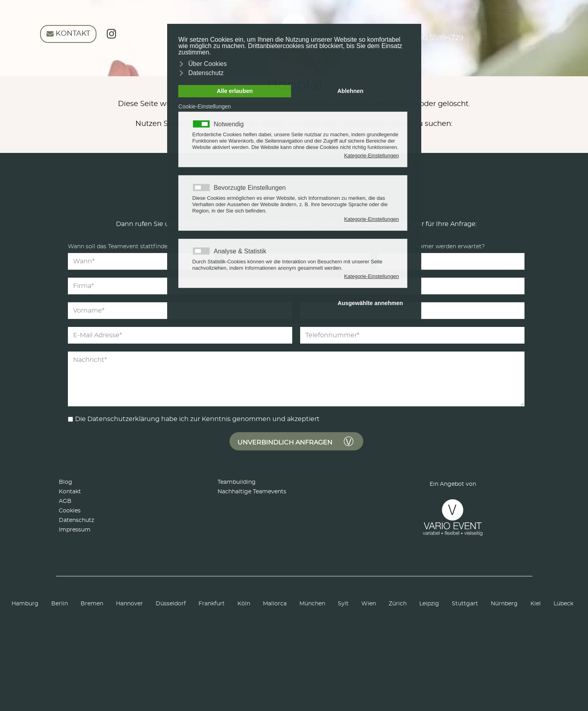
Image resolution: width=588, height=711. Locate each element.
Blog (66, 482)
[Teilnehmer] (451, 261)
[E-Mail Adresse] (180, 335)
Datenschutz (76, 520)
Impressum (75, 530)
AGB (65, 501)
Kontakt (70, 492)
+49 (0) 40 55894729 (424, 38)
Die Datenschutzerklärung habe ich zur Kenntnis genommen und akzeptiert (197, 419)
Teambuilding (237, 482)
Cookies (70, 511)
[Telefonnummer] (412, 335)
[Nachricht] (296, 379)
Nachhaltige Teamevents (252, 492)
